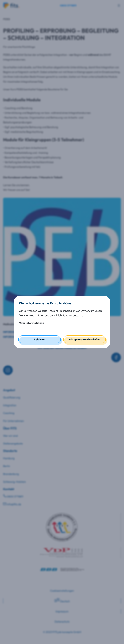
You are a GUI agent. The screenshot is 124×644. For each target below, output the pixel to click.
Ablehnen (39, 339)
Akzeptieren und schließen (85, 339)
